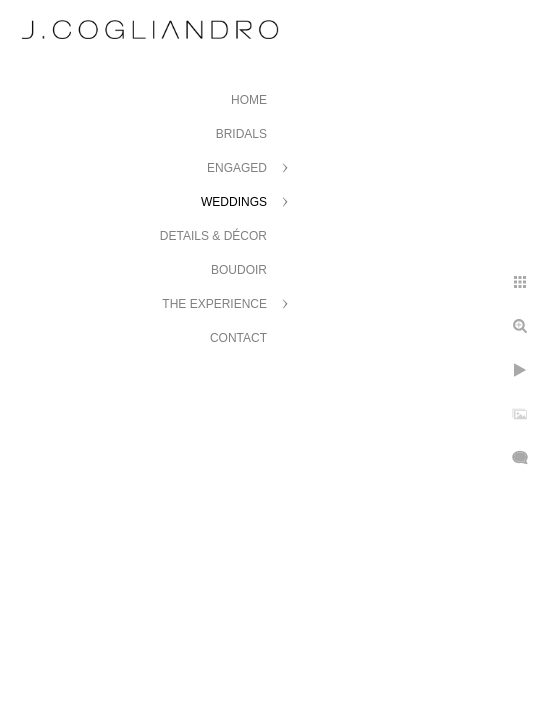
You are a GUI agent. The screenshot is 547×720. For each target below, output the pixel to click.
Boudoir (239, 270)
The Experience (214, 304)
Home (249, 100)
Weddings (234, 202)
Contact (238, 338)
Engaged (237, 168)
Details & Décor (213, 236)
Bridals (241, 134)
